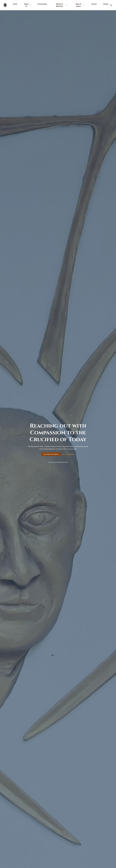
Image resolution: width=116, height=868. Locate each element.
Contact (94, 4)
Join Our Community (68, 454)
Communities (42, 4)
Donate (106, 4)
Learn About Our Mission (51, 454)
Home (15, 4)
